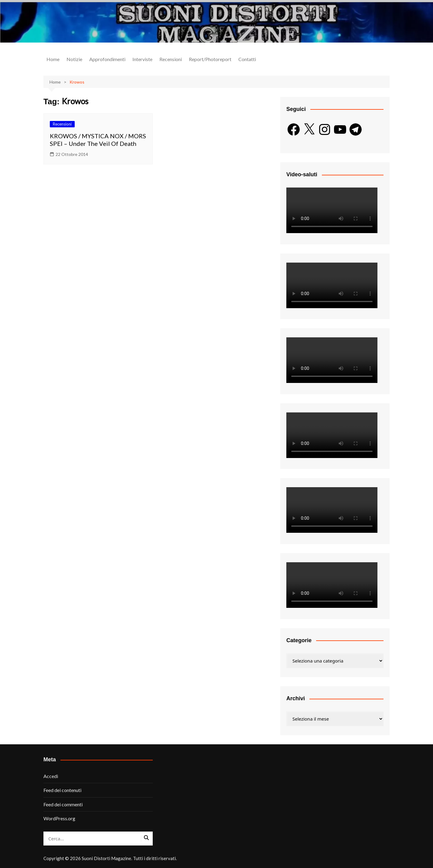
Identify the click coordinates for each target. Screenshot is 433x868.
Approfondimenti (107, 59)
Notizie (74, 59)
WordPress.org (59, 818)
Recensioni (171, 59)
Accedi (51, 776)
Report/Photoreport (210, 59)
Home (53, 59)
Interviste (142, 59)
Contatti (247, 59)
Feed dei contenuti (62, 790)
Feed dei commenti (63, 804)
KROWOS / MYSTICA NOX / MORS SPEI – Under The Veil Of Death (98, 140)
